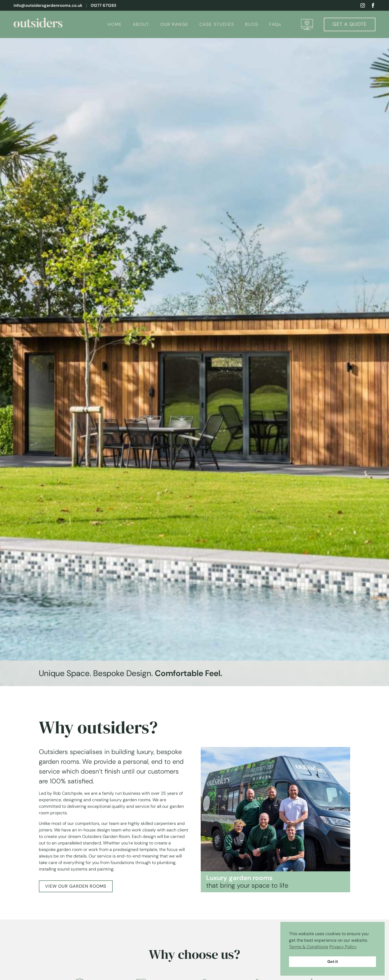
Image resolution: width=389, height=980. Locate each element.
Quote (350, 24)
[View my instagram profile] (363, 5)
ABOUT (141, 24)
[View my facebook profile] (373, 5)
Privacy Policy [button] (343, 947)
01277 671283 (103, 6)
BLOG (252, 24)
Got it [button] (333, 962)
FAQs (275, 24)
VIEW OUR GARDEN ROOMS (76, 886)
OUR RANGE (174, 24)
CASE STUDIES (217, 24)
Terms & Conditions (309, 947)
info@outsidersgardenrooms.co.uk (48, 6)
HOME (115, 24)
